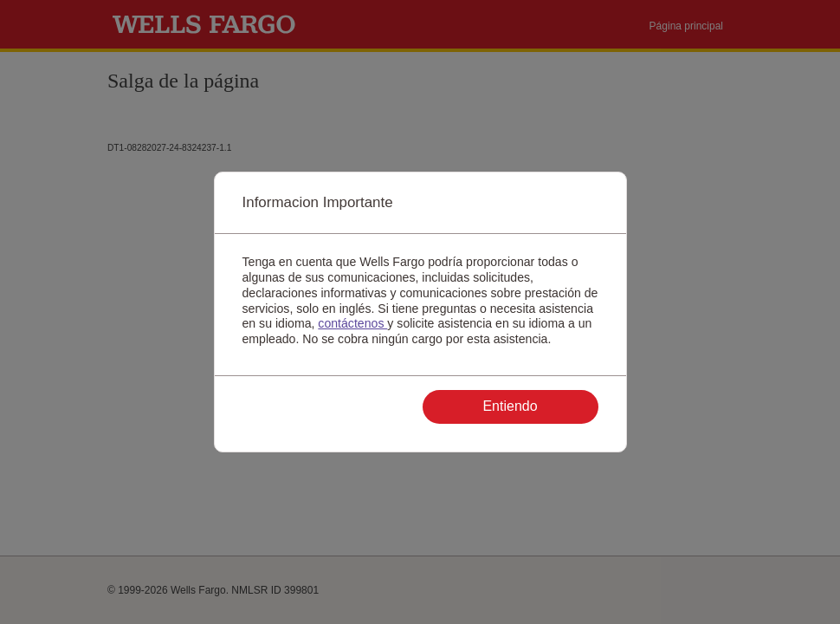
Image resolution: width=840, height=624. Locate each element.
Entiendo (510, 406)
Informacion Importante (318, 202)
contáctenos (352, 323)
